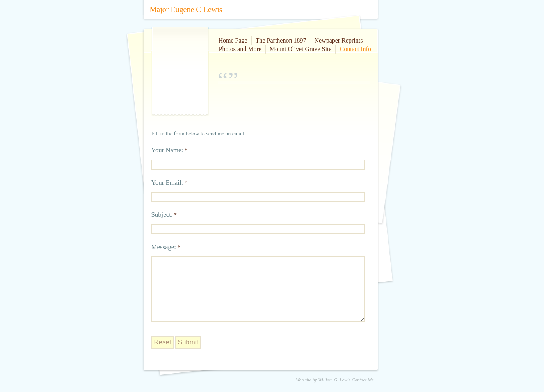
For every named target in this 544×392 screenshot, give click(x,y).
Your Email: (167, 183)
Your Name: (167, 150)
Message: (164, 247)
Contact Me (363, 380)
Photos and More (240, 49)
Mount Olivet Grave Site (301, 49)
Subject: (162, 215)
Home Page (233, 40)
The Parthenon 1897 (281, 40)
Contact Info (355, 49)
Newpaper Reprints (338, 40)
